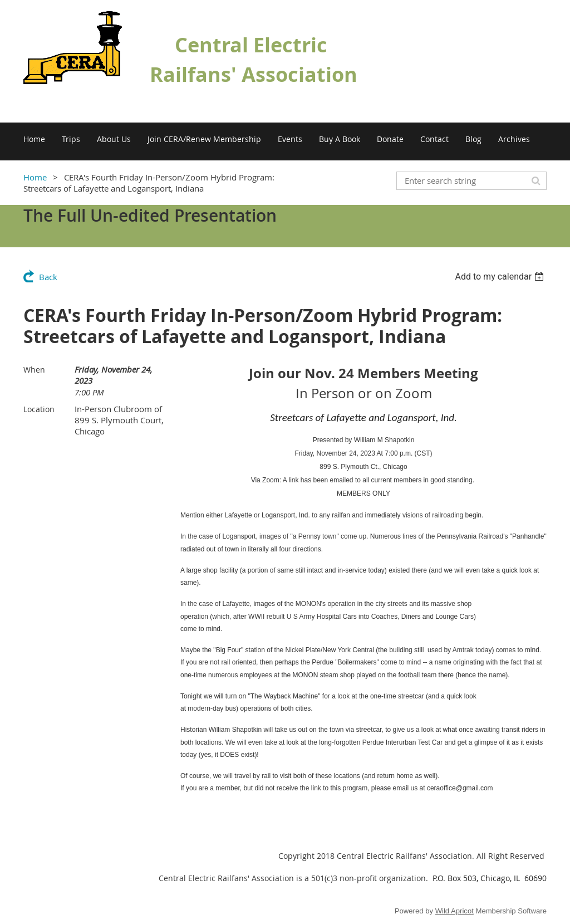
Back (48, 277)
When (34, 370)
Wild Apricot (454, 911)
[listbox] (501, 277)
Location (39, 409)
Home (35, 177)
